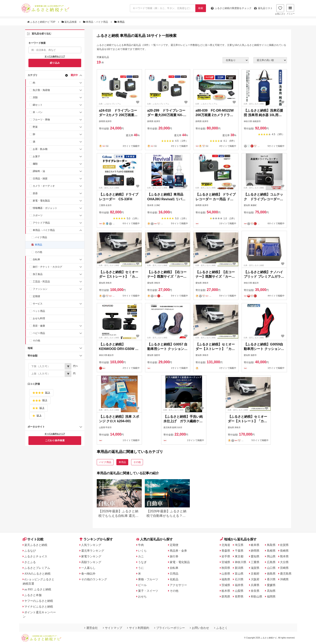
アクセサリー (178, 585)
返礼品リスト (263, 8)
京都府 (255, 574)
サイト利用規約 (138, 628)
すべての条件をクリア (55, 56)
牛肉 (141, 545)
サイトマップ (112, 628)
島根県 (271, 551)
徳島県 (271, 574)
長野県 (239, 596)
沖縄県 (284, 579)
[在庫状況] (236, 60)
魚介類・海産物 (41, 90)
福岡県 (271, 596)
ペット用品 (39, 311)
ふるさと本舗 (33, 595)
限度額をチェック (231, 8)
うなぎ (142, 562)
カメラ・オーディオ (44, 186)
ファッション (40, 289)
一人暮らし (88, 568)
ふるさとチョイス (36, 556)
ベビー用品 (39, 333)
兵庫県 (255, 585)
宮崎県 (284, 568)
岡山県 (271, 556)
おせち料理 (39, 318)
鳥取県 (271, 545)
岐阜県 (255, 545)
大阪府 (255, 579)
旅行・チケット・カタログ (47, 267)
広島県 (271, 562)
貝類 (35, 97)
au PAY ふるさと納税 (38, 589)
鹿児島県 (286, 574)
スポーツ (38, 215)
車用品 (38, 245)
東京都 (239, 556)
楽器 (35, 193)
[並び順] (270, 60)
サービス (38, 304)
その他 (38, 252)
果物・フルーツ (148, 579)
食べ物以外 (88, 574)
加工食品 (38, 274)
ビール (142, 585)
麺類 (35, 164)
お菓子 (36, 156)
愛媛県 (271, 585)
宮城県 (226, 562)
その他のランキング (94, 579)
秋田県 (226, 568)
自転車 (36, 259)
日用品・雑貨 (40, 179)
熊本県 (284, 556)
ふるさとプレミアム (37, 568)
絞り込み (55, 63)
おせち (142, 596)
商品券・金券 (178, 551)
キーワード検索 (37, 43)
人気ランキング (91, 545)
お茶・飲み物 (40, 149)
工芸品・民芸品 (41, 282)
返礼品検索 (70, 22)
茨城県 (226, 585)
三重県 (255, 562)
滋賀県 (255, 568)
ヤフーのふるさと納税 (39, 601)
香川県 (271, 579)
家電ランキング (91, 556)
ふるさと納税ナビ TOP (42, 22)
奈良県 (255, 591)
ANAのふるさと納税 (37, 574)
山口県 (271, 568)
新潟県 (239, 568)
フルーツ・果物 (41, 120)
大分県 (284, 562)
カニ (141, 556)
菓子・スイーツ (148, 591)
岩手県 (226, 556)
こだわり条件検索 (55, 440)
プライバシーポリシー (170, 628)
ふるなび (30, 551)
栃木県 (226, 591)
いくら (142, 551)
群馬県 (226, 596)
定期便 (36, 296)
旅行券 (174, 556)
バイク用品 (41, 237)
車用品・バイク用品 (96, 22)
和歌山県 (256, 596)
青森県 (226, 551)
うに (141, 568)
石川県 (239, 579)
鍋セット (38, 105)
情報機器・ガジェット (45, 208)
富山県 (239, 574)
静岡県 (255, 551)
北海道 (226, 545)
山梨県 (239, 591)
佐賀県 (284, 545)
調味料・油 (39, 171)
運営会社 (91, 628)
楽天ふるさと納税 (36, 545)
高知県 (271, 591)
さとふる (30, 562)
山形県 (226, 574)
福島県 (226, 579)
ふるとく (221, 628)
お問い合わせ (199, 628)
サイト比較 (33, 539)
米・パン (38, 112)
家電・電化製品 (41, 201)
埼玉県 (239, 545)
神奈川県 (241, 562)
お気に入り (280, 10)
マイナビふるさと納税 (39, 607)
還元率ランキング (93, 551)
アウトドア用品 (41, 223)
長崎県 (284, 551)
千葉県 (239, 551)
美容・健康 (39, 326)
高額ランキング (91, 562)
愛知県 (255, 556)
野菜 (35, 127)
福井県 (239, 585)
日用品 (174, 574)
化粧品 (174, 579)
